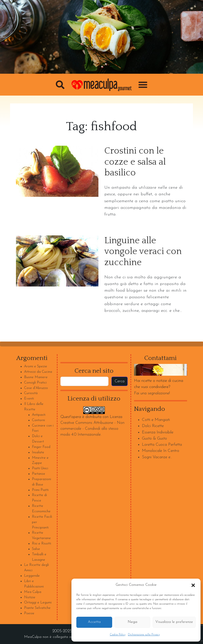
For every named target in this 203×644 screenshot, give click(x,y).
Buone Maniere (36, 377)
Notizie (30, 597)
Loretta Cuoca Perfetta (162, 445)
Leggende (32, 576)
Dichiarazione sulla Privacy (144, 635)
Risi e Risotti (41, 544)
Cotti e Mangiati (156, 420)
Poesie (29, 613)
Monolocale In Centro (161, 451)
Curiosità (31, 393)
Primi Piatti (40, 490)
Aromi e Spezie (36, 366)
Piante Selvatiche (37, 608)
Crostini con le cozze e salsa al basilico (135, 162)
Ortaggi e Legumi (38, 603)
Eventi (29, 399)
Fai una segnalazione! (152, 393)
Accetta (94, 622)
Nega (132, 622)
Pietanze (39, 474)
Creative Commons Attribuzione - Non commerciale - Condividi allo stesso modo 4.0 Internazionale (92, 429)
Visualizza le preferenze (174, 622)
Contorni (38, 420)
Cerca (120, 381)
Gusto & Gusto (154, 438)
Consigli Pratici (35, 383)
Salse (36, 549)
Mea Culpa (33, 592)
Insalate (38, 452)
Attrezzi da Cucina (38, 372)
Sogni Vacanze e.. (157, 457)
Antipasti (39, 415)
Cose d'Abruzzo (36, 388)
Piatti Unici (40, 468)
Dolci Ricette (153, 426)
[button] (193, 585)
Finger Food (41, 447)
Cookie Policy (118, 635)
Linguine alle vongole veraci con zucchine (143, 252)
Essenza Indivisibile (158, 432)
